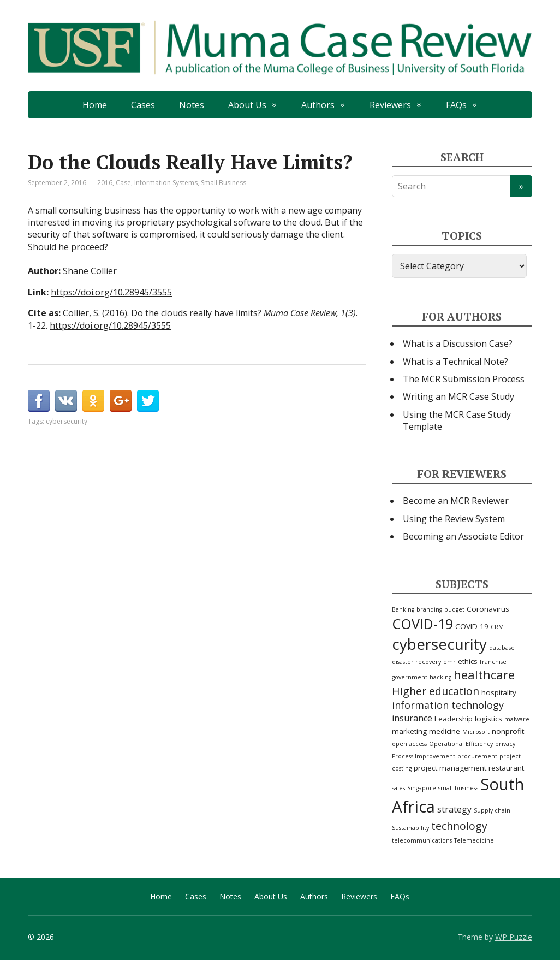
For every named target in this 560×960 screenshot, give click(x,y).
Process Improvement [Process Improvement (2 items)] (424, 756)
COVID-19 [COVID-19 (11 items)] (422, 624)
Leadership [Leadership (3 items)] (454, 719)
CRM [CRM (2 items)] (497, 627)
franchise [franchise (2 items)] (493, 662)
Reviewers (390, 105)
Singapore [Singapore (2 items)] (422, 788)
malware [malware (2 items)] (517, 719)
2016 (105, 183)
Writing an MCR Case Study (458, 396)
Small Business (224, 183)
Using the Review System (454, 519)
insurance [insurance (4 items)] (412, 718)
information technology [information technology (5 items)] (448, 705)
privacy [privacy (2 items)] (505, 744)
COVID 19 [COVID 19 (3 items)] (472, 626)
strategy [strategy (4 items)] (454, 809)
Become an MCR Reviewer (456, 501)
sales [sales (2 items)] (398, 788)
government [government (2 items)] (410, 677)
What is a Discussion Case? (458, 343)
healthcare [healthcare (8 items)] (484, 675)
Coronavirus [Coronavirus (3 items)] (488, 609)
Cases (143, 105)
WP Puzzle (514, 937)
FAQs (456, 105)
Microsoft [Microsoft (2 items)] (476, 732)
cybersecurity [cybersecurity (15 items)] (439, 644)
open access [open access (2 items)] (409, 744)
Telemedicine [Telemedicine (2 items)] (474, 840)
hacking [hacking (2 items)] (440, 677)
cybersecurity (67, 421)
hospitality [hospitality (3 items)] (499, 692)
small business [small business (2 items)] (458, 788)
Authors (318, 105)
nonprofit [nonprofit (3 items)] (508, 731)
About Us (247, 105)
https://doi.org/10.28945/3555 (111, 292)
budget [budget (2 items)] (454, 609)
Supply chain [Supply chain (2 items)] (492, 810)
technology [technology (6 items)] (459, 826)
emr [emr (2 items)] (449, 662)
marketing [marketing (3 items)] (409, 731)
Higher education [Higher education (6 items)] (436, 691)
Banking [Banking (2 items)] (403, 609)
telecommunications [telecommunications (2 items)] (422, 840)
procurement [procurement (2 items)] (477, 756)
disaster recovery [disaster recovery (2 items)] (416, 662)
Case (123, 183)
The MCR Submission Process (464, 379)
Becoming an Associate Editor (463, 536)
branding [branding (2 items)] (429, 609)
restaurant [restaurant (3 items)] (506, 768)
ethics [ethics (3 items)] (468, 661)
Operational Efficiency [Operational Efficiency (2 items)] (461, 744)
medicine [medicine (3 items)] (445, 731)
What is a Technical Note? (455, 362)
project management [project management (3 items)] (450, 768)
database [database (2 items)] (502, 648)
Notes (192, 105)
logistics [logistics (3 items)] (488, 719)
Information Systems (166, 183)
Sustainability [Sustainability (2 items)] (410, 828)
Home (95, 105)
